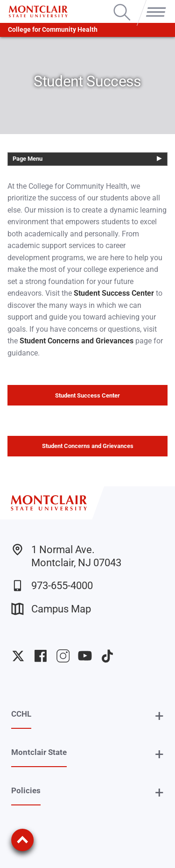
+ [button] (159, 716)
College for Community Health (53, 30)
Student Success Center (87, 395)
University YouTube (85, 656)
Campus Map (51, 609)
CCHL (21, 714)
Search (122, 5)
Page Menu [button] (28, 159)
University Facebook (41, 656)
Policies (26, 790)
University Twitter (18, 656)
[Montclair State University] (38, 11)
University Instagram (63, 656)
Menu (154, 5)
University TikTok (107, 656)
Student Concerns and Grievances (88, 446)
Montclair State (39, 752)
